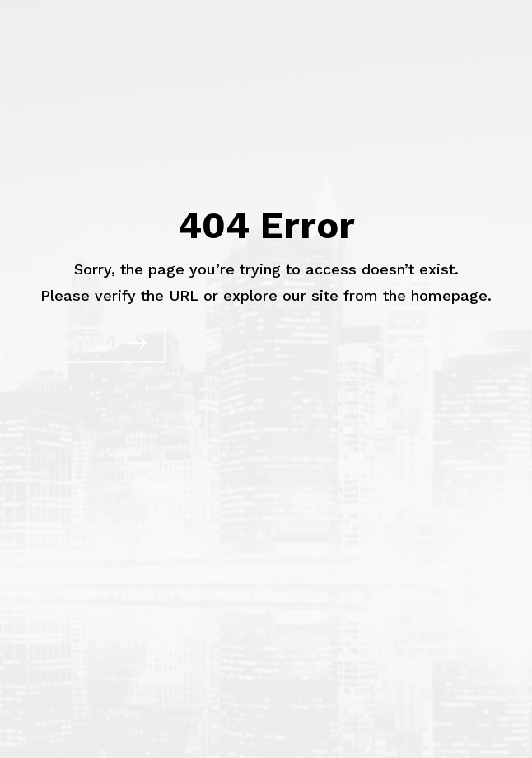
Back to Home (70, 345)
